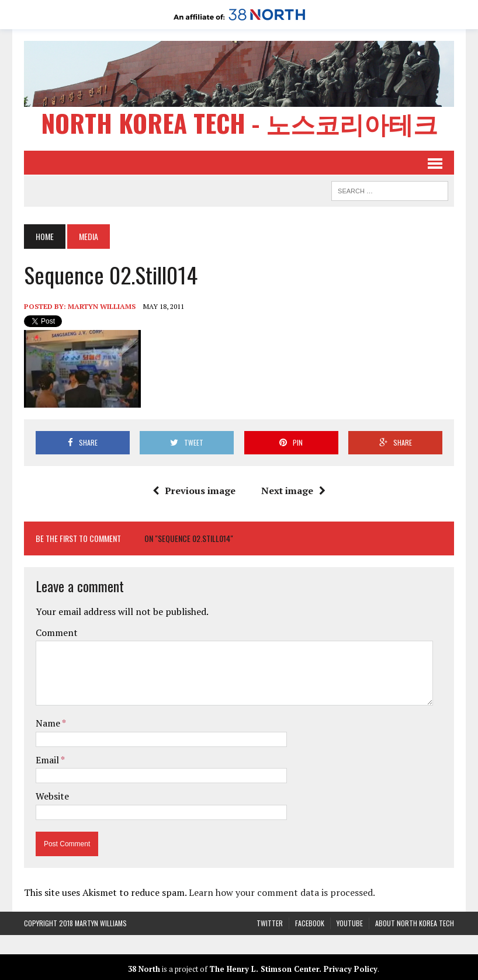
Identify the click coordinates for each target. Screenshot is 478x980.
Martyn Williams (102, 306)
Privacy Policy (351, 969)
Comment (57, 633)
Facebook (310, 923)
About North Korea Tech (415, 923)
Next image (293, 491)
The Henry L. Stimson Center (264, 969)
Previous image (194, 491)
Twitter (270, 923)
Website (52, 796)
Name (49, 723)
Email (48, 760)
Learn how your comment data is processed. (282, 892)
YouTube (350, 923)
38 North (144, 969)
